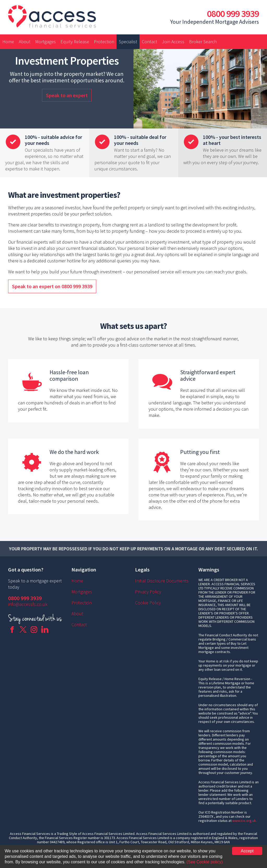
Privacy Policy (148, 592)
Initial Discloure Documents (162, 581)
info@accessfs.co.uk (28, 604)
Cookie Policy (148, 603)
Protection (104, 42)
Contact (150, 42)
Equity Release (75, 42)
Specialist (128, 42)
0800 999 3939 (233, 14)
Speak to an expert (67, 95)
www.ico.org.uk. (245, 821)
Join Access (173, 42)
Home (8, 42)
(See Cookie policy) (205, 862)
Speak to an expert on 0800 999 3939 (52, 286)
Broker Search (203, 42)
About (25, 42)
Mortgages (45, 42)
